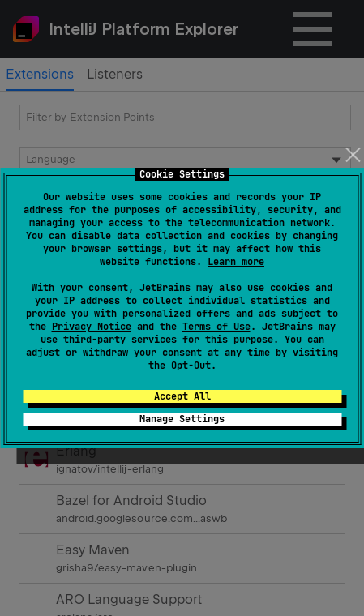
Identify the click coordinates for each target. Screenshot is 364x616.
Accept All (182, 396)
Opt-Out (191, 366)
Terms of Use (216, 327)
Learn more (236, 262)
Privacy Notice (92, 327)
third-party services (120, 340)
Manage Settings (182, 419)
